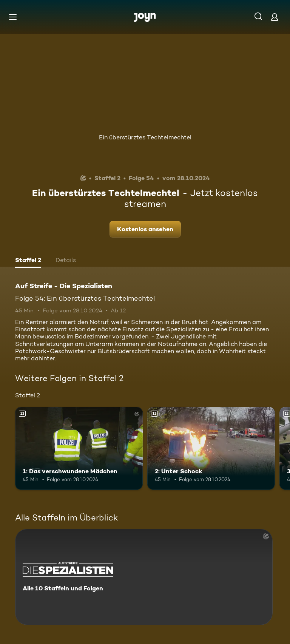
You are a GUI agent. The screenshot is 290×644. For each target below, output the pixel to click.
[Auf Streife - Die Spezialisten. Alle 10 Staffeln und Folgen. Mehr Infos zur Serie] (144, 577)
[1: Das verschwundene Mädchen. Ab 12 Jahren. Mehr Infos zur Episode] (79, 448)
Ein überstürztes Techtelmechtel (145, 137)
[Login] (275, 17)
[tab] (28, 261)
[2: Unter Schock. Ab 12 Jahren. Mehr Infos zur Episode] (211, 448)
